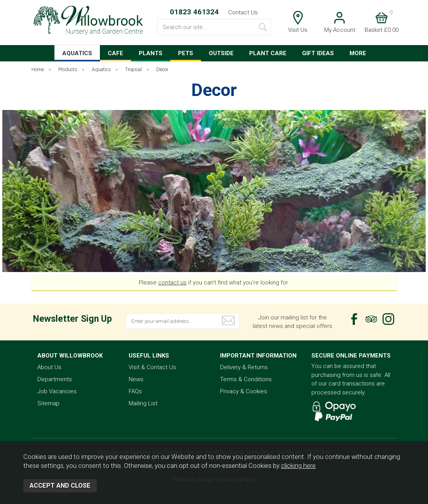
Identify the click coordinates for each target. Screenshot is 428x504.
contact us (172, 283)
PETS (186, 53)
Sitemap (48, 403)
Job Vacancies (57, 391)
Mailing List (143, 403)
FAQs (135, 391)
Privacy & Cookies (244, 391)
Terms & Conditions (246, 379)
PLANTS (151, 53)
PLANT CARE (268, 53)
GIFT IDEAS (318, 53)
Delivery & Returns (244, 367)
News (136, 379)
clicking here (298, 466)
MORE (358, 53)
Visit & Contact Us (152, 367)
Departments (55, 379)
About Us (49, 367)
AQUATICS (77, 53)
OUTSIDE (221, 53)
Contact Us (243, 12)
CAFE (115, 53)
